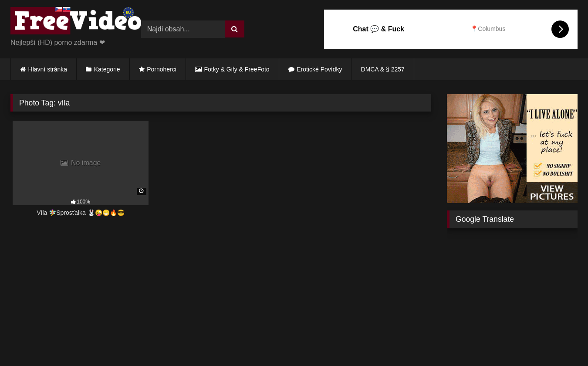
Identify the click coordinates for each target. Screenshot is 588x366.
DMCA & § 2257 (383, 69)
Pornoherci (162, 69)
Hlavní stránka (48, 69)
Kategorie (107, 69)
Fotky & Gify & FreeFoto (237, 69)
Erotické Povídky (319, 69)
